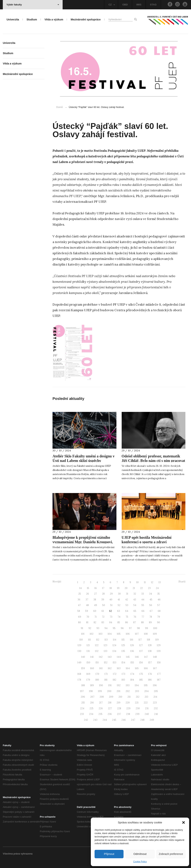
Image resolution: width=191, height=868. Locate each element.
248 (142, 720)
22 (141, 588)
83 (103, 622)
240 (147, 714)
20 (126, 588)
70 (88, 617)
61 (103, 611)
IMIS (139, 5)
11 (145, 582)
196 (155, 685)
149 (79, 663)
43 (135, 600)
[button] (184, 822)
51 (111, 605)
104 (110, 634)
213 (146, 697)
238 (128, 714)
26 (88, 594)
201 (118, 691)
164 (128, 668)
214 (155, 697)
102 (92, 634)
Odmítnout (140, 854)
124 (114, 645)
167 (155, 668)
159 (83, 668)
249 (152, 720)
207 (92, 697)
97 (130, 628)
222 (146, 703)
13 (160, 582)
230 (138, 708)
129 (159, 645)
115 (123, 640)
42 (127, 600)
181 (106, 680)
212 (138, 697)
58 (79, 611)
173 (123, 674)
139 (159, 651)
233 (82, 714)
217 (101, 703)
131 (88, 651)
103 (101, 634)
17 (103, 588)
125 (123, 645)
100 (155, 628)
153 (114, 663)
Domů (60, 107)
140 (83, 657)
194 (137, 685)
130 (79, 651)
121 (88, 645)
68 (159, 611)
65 (135, 611)
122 (97, 645)
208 (102, 697)
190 (101, 685)
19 (118, 588)
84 (111, 622)
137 (141, 651)
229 (128, 708)
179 (88, 680)
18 (111, 588)
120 (79, 645)
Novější (57, 582)
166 (146, 668)
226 (101, 708)
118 (148, 640)
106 (128, 634)
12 (152, 582)
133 (105, 651)
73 (111, 617)
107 (137, 634)
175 (141, 674)
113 (106, 640)
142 (101, 657)
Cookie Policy (140, 862)
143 (110, 657)
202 (128, 691)
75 (127, 617)
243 (95, 720)
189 (92, 685)
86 (127, 622)
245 (114, 720)
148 (155, 657)
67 (151, 611)
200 (109, 691)
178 (79, 680)
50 (104, 605)
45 (151, 600)
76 (135, 617)
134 (114, 651)
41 (119, 600)
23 (149, 588)
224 (82, 708)
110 (81, 640)
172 (115, 674)
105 (119, 634)
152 (106, 663)
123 (105, 645)
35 (158, 594)
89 (150, 622)
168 (79, 674)
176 (150, 674)
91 (82, 628)
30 (119, 594)
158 (159, 663)
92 (90, 628)
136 (132, 651)
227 (110, 708)
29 (111, 594)
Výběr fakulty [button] (33, 5)
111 (89, 640)
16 (96, 588)
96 (122, 628)
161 (101, 668)
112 (98, 640)
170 (97, 674)
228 (119, 708)
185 (141, 680)
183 (123, 680)
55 (143, 605)
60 (95, 611)
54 (135, 605)
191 (110, 685)
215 (83, 703)
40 (111, 600)
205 (156, 691)
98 (138, 628)
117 (140, 640)
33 (143, 594)
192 (119, 685)
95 (114, 628)
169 (88, 674)
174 (132, 674)
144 (119, 657)
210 (120, 697)
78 (151, 617)
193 (128, 685)
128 (150, 645)
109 (155, 634)
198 (91, 691)
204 (146, 691)
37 (87, 600)
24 (157, 588)
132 (97, 651)
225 (91, 708)
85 (119, 622)
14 (80, 588)
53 (127, 605)
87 (135, 622)
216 (92, 703)
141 (92, 657)
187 (159, 680)
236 (110, 714)
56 (151, 605)
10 (137, 582)
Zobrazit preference (171, 854)
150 (88, 663)
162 (110, 668)
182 (114, 680)
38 (95, 600)
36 (79, 600)
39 (103, 600)
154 (123, 663)
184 (132, 680)
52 (119, 605)
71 (95, 617)
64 (127, 611)
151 (97, 663)
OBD (125, 5)
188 (83, 685)
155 (132, 663)
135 (123, 651)
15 (88, 588)
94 (106, 628)
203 (137, 691)
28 (103, 594)
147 (146, 657)
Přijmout (109, 854)
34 (151, 594)
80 (80, 622)
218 (110, 703)
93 (98, 628)
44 (143, 600)
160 (92, 668)
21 (134, 588)
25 (80, 594)
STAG (153, 5)
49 (95, 605)
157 (150, 663)
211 (129, 697)
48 (87, 605)
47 (79, 605)
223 (155, 703)
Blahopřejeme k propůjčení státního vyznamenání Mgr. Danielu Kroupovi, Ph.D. (83, 542)
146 (137, 657)
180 (97, 680)
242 (86, 720)
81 (87, 622)
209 (111, 697)
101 (83, 634)
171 (106, 674)
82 (95, 622)
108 (146, 634)
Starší (182, 582)
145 (128, 657)
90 (158, 622)
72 (103, 617)
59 (87, 611)
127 (141, 645)
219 (118, 703)
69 (80, 617)
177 (159, 674)
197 (82, 691)
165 (137, 668)
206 (83, 697)
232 (156, 708)
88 (142, 622)
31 (127, 594)
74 (119, 617)
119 (157, 640)
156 (141, 663)
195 (146, 685)
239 (137, 714)
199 (100, 691)
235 (100, 714)
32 (135, 594)
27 (95, 594)
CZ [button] (112, 5)
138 (150, 651)
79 (159, 617)
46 (159, 600)
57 (159, 605)
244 (105, 720)
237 (119, 714)
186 (150, 680)
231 (147, 708)
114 (115, 640)
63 (119, 611)
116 (132, 640)
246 (124, 720)
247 (133, 720)
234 (91, 714)
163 (119, 668)
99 (147, 628)
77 (143, 617)
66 (143, 611)
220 (128, 703)
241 (156, 714)
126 (132, 645)
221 (137, 703)
